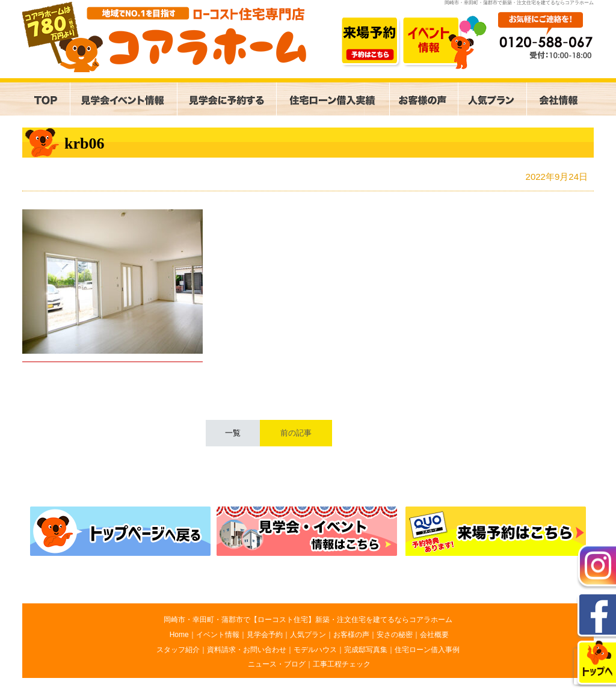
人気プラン (308, 635)
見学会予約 (265, 635)
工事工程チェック (342, 664)
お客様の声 (351, 635)
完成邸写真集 (366, 650)
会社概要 (434, 635)
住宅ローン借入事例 (427, 650)
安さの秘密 (395, 635)
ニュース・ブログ (277, 664)
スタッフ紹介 (178, 650)
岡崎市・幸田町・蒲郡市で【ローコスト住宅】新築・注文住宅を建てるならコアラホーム (308, 620)
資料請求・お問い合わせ (247, 650)
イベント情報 (218, 635)
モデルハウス (315, 650)
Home (179, 635)
